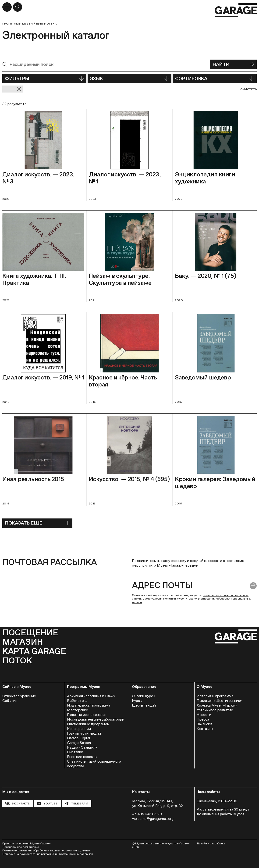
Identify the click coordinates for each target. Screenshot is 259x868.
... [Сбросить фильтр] (13, 89)
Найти (233, 64)
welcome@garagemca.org (153, 819)
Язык (130, 79)
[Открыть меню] (7, 7)
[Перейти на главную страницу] (236, 10)
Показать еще (37, 523)
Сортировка (215, 79)
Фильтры (44, 79)
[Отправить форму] (253, 586)
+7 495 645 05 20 (147, 814)
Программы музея (18, 24)
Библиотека (46, 24)
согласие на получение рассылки (226, 595)
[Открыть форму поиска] (18, 7)
